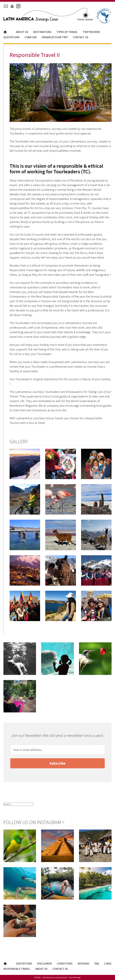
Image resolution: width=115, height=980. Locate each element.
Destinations (42, 32)
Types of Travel (67, 32)
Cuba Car (31, 37)
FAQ (97, 963)
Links (108, 963)
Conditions (65, 963)
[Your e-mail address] (58, 750)
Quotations (11, 37)
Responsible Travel (17, 969)
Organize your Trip (55, 37)
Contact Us (81, 37)
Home (7, 32)
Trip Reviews (91, 32)
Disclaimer (44, 963)
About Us (22, 32)
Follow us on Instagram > (34, 822)
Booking (83, 963)
